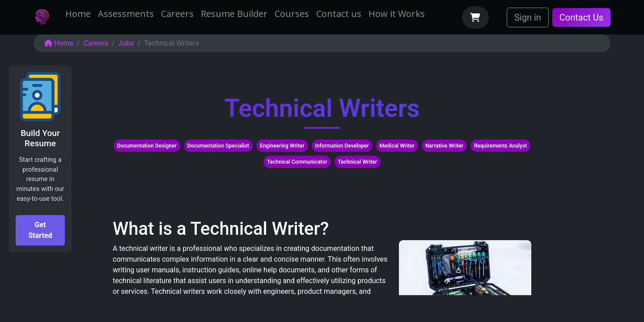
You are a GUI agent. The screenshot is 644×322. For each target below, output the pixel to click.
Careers (96, 43)
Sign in (528, 17)
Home (59, 43)
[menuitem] (78, 14)
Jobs (126, 43)
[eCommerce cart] (475, 17)
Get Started (40, 230)
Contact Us (581, 17)
